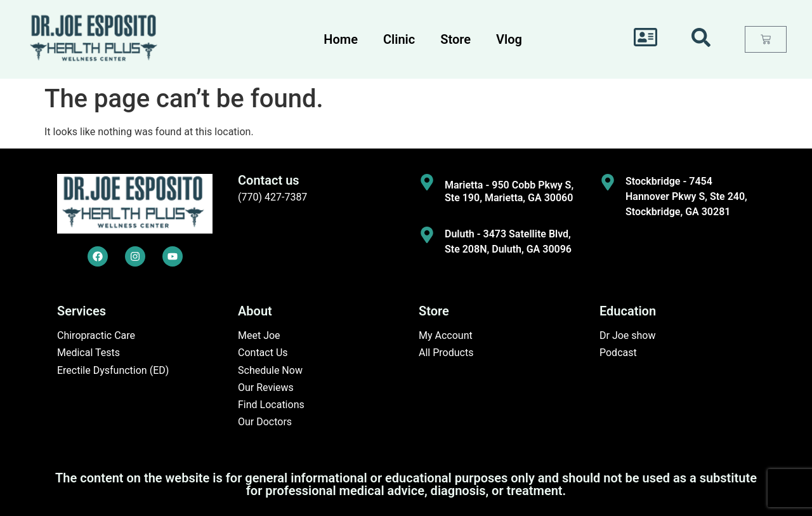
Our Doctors (265, 422)
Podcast (618, 353)
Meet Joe (259, 335)
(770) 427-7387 (272, 197)
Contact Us (263, 353)
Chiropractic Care (96, 335)
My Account (446, 335)
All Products (446, 353)
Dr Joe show (628, 335)
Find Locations (271, 405)
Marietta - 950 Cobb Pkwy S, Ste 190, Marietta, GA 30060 (509, 191)
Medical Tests (88, 353)
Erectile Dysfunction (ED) (113, 370)
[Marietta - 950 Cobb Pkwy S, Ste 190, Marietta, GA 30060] (427, 182)
